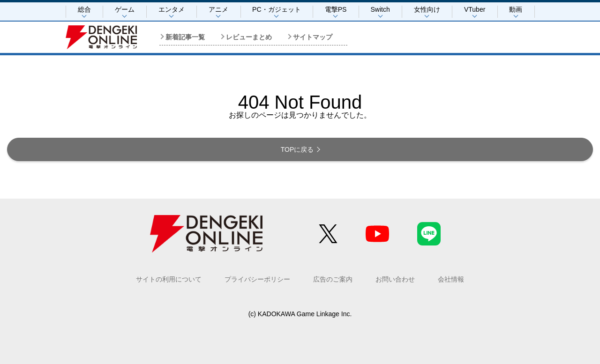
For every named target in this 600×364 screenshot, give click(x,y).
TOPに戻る (297, 149)
